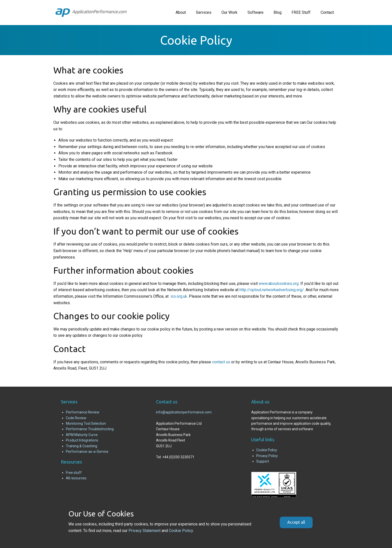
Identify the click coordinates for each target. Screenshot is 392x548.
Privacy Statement (145, 531)
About (181, 12)
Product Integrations (82, 440)
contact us (221, 362)
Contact (327, 12)
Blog (278, 12)
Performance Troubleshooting (90, 429)
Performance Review (83, 412)
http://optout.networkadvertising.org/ (272, 290)
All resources (76, 478)
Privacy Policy (267, 456)
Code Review (76, 418)
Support (263, 461)
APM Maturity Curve (82, 435)
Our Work (229, 12)
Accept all (296, 522)
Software (255, 12)
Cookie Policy (267, 450)
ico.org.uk (179, 296)
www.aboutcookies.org (279, 284)
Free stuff (74, 473)
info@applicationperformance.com (184, 412)
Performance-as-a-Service (87, 452)
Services (204, 12)
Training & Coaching (82, 446)
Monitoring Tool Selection (86, 423)
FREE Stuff (301, 12)
